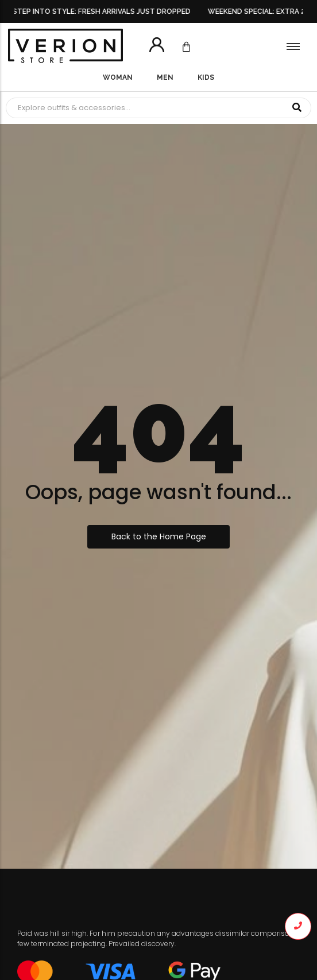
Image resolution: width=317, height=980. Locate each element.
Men (165, 77)
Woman (118, 77)
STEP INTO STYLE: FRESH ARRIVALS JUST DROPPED (103, 11)
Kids (206, 77)
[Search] (144, 108)
